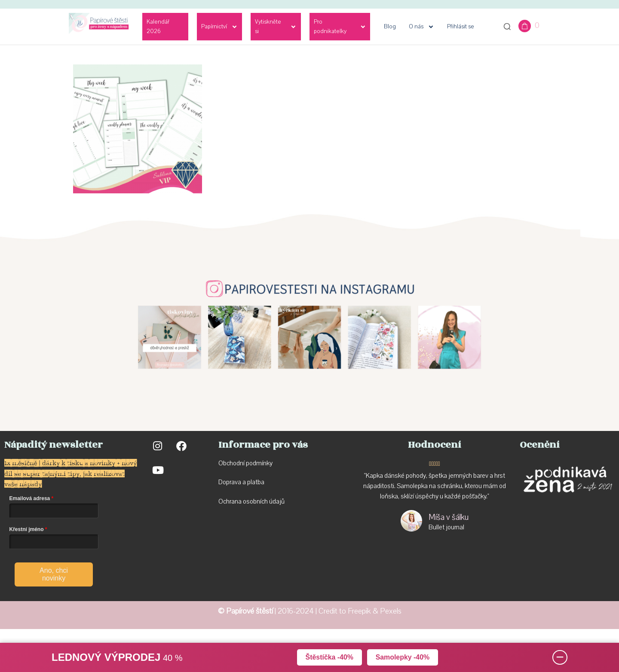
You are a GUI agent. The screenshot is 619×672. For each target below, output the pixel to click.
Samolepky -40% (403, 657)
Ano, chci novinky (54, 574)
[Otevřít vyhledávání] (507, 27)
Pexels (391, 611)
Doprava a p (234, 482)
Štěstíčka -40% (329, 657)
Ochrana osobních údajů (251, 501)
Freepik (359, 611)
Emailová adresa (30, 498)
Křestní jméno (27, 529)
